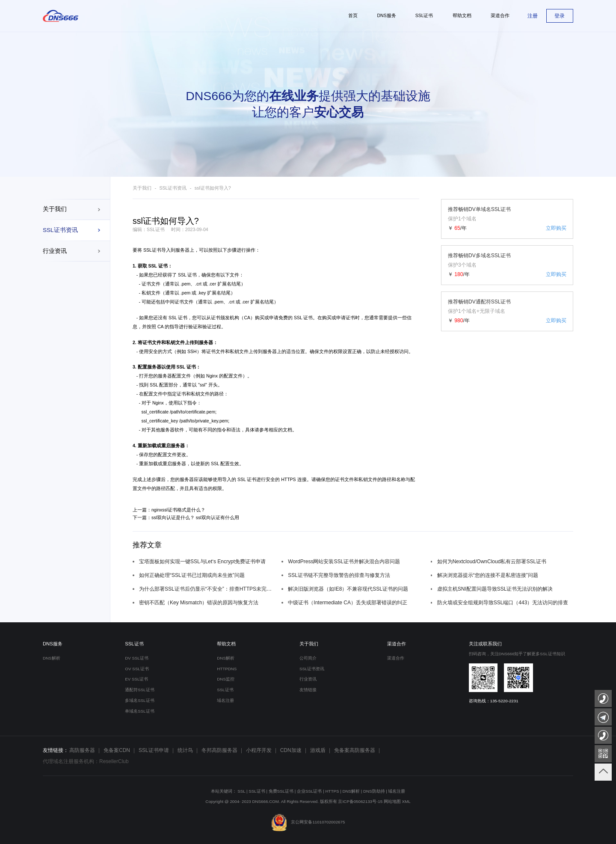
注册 (533, 16)
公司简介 (308, 658)
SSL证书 (152, 250)
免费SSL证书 (281, 791)
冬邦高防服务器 (219, 750)
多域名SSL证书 (139, 700)
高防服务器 (82, 750)
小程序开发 (259, 750)
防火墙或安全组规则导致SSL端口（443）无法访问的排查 (503, 603)
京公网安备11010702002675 (308, 822)
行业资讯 (55, 251)
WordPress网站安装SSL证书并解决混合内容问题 (344, 562)
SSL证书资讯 (60, 230)
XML (406, 801)
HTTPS (332, 791)
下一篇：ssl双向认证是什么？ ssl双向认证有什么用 (186, 517)
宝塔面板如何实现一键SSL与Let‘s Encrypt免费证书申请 (202, 562)
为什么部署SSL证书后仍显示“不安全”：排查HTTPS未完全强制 (207, 589)
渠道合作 (397, 644)
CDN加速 (291, 750)
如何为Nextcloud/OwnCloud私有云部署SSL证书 (492, 562)
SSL (241, 791)
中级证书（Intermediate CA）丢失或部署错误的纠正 (348, 603)
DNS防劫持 (374, 791)
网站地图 (392, 801)
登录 (560, 16)
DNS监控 (226, 679)
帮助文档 (226, 644)
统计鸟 (185, 750)
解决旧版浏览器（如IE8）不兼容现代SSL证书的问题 (348, 589)
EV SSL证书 (136, 679)
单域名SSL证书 (139, 711)
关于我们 (55, 209)
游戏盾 (318, 750)
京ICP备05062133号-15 (360, 801)
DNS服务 (53, 644)
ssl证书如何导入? (213, 188)
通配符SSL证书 (139, 690)
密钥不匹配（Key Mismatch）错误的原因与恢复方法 (199, 603)
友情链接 (308, 690)
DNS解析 (52, 658)
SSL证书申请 (154, 750)
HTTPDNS (227, 669)
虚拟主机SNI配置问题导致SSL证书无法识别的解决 (495, 589)
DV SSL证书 (137, 658)
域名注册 (225, 700)
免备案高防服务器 (355, 750)
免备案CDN (117, 750)
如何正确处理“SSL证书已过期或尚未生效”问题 (192, 575)
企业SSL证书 (309, 791)
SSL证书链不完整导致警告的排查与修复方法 (339, 575)
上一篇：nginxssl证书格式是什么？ (169, 510)
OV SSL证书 (137, 669)
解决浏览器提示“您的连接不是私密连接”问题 (488, 575)
